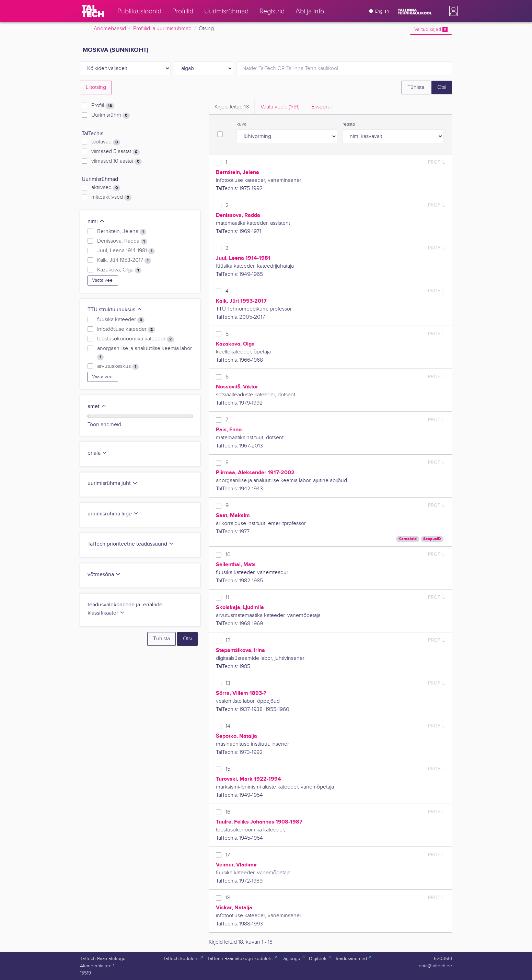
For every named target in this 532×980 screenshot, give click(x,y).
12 (228, 640)
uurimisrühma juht (113, 483)
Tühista (416, 87)
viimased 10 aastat (117, 161)
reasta (349, 124)
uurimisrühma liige (113, 514)
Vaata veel (103, 280)
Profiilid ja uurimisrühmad (162, 29)
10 (228, 555)
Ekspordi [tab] (321, 107)
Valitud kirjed (431, 30)
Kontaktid (408, 539)
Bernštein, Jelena (122, 232)
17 (228, 855)
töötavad (106, 142)
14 (228, 726)
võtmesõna (104, 575)
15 (228, 769)
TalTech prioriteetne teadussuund (131, 544)
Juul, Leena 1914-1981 (126, 251)
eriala (97, 453)
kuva (241, 124)
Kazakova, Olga (119, 270)
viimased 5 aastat (115, 152)
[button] (452, 11)
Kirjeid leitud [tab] (232, 107)
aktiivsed (106, 188)
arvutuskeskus (118, 366)
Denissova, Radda (122, 241)
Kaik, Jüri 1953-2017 (124, 260)
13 (228, 683)
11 (227, 598)
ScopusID (432, 539)
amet (97, 406)
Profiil (103, 106)
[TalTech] (93, 11)
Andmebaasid (110, 29)
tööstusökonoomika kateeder (136, 339)
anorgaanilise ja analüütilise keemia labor (144, 353)
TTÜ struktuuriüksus (115, 310)
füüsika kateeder (121, 320)
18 (228, 898)
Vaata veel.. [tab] (280, 107)
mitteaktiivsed (111, 197)
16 (228, 812)
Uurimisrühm (111, 115)
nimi (96, 221)
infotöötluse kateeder (126, 329)
